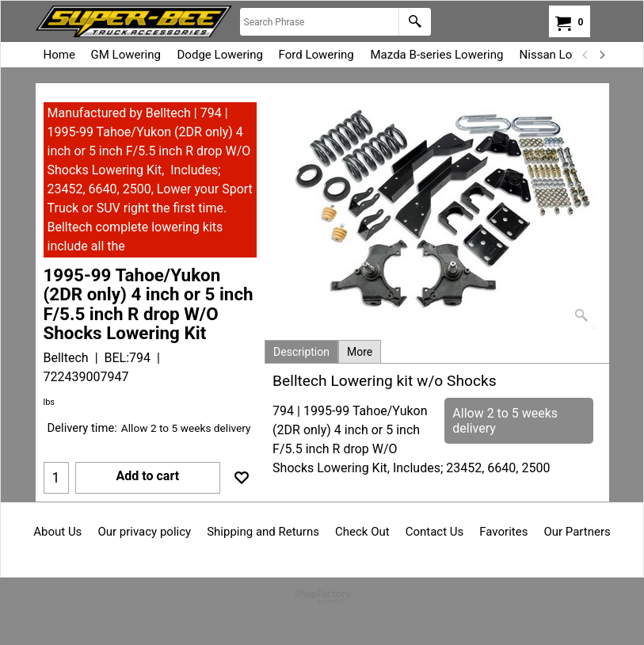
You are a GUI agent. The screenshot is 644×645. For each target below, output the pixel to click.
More (360, 352)
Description (301, 352)
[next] (602, 55)
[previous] (586, 55)
